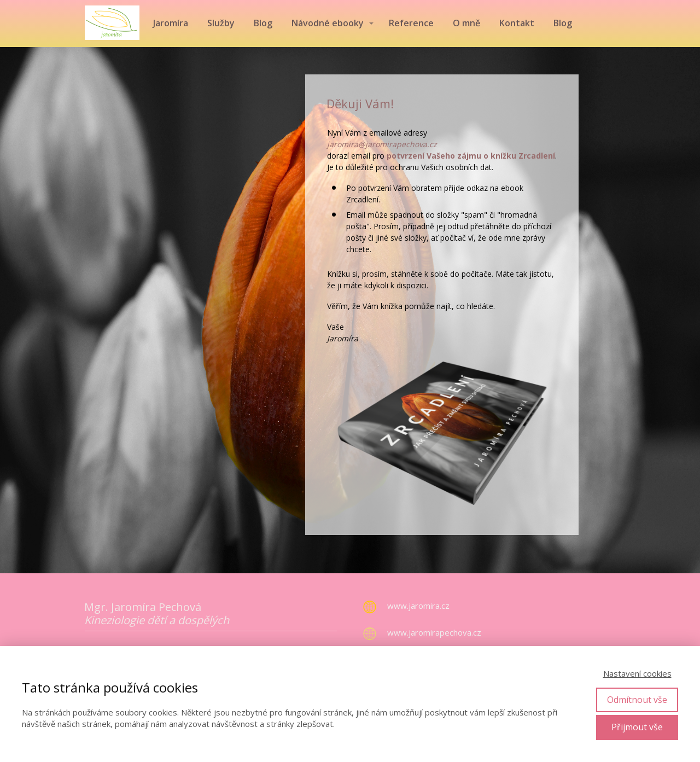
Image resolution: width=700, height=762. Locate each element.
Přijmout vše (637, 727)
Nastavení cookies (637, 673)
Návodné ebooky (328, 23)
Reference (411, 23)
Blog (263, 23)
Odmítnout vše (637, 700)
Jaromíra (171, 23)
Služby (221, 23)
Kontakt (517, 23)
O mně (466, 23)
